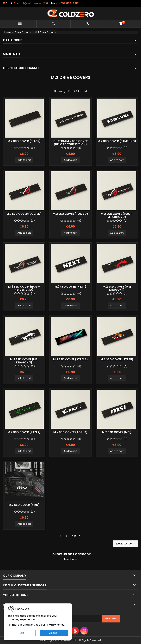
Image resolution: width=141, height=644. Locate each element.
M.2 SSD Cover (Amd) (24, 505)
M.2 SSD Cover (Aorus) (70, 432)
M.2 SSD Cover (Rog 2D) (24, 214)
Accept (54, 633)
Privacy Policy (55, 625)
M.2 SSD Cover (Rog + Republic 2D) (117, 215)
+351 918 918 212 (69, 3)
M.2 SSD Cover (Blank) (24, 141)
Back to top (126, 544)
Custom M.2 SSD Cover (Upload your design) (70, 143)
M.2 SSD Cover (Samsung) (117, 141)
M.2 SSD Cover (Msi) (117, 432)
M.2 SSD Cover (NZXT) (70, 287)
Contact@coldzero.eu (28, 3)
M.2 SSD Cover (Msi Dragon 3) (24, 361)
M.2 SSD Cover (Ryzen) (117, 359)
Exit (22, 633)
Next (76, 536)
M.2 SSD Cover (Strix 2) (70, 359)
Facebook (71, 559)
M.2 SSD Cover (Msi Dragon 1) (117, 288)
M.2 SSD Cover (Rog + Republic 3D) (24, 288)
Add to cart (24, 160)
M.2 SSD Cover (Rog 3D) (70, 214)
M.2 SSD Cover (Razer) (24, 432)
